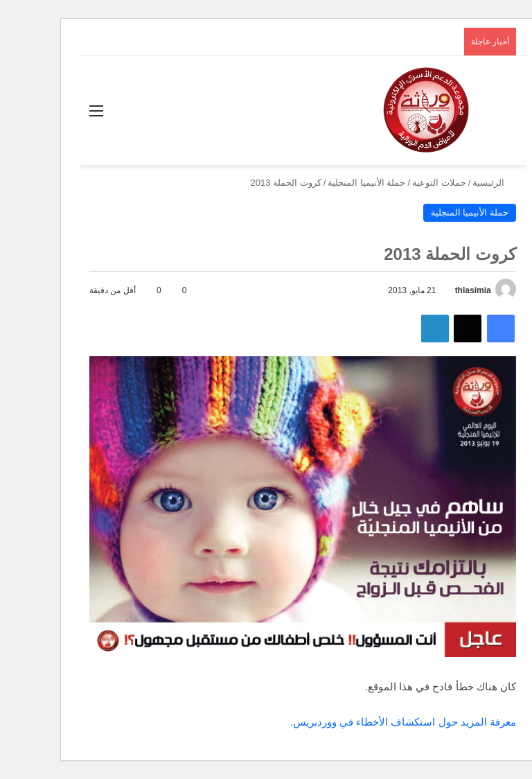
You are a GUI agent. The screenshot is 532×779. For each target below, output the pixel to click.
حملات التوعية (402, 183)
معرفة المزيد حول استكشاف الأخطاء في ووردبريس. (366, 722)
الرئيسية (458, 183)
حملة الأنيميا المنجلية (330, 183)
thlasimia (436, 290)
